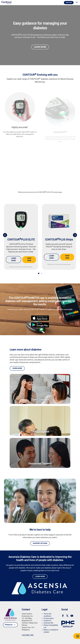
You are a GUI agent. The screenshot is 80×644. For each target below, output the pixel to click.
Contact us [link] (47, 621)
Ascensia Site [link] (48, 623)
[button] (39, 273)
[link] (7, 2)
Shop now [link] (69, 3)
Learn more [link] (40, 47)
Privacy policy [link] (49, 618)
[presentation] (5, 235)
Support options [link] (40, 543)
